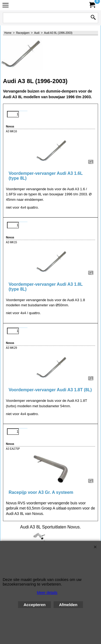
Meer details (47, 593)
